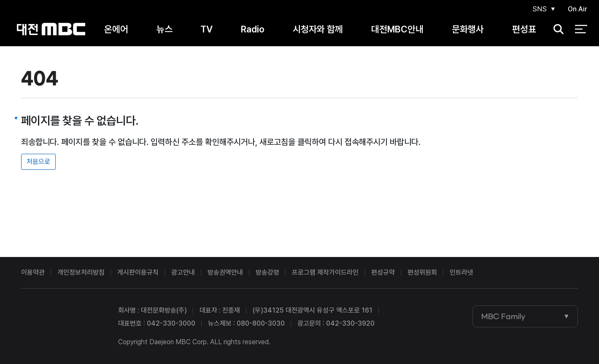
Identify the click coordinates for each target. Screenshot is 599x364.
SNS (540, 9)
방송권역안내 (225, 272)
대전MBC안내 (397, 29)
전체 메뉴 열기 (581, 29)
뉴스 (165, 29)
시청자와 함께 (318, 29)
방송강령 (267, 272)
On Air (577, 9)
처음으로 (38, 162)
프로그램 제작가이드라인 (325, 272)
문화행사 (468, 29)
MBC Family (503, 316)
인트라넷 (461, 272)
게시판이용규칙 (138, 272)
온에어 (116, 29)
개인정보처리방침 (81, 272)
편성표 (524, 29)
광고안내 (183, 272)
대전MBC (51, 29)
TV (206, 29)
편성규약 (383, 272)
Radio (253, 29)
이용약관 (33, 272)
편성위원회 (422, 272)
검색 (556, 30)
